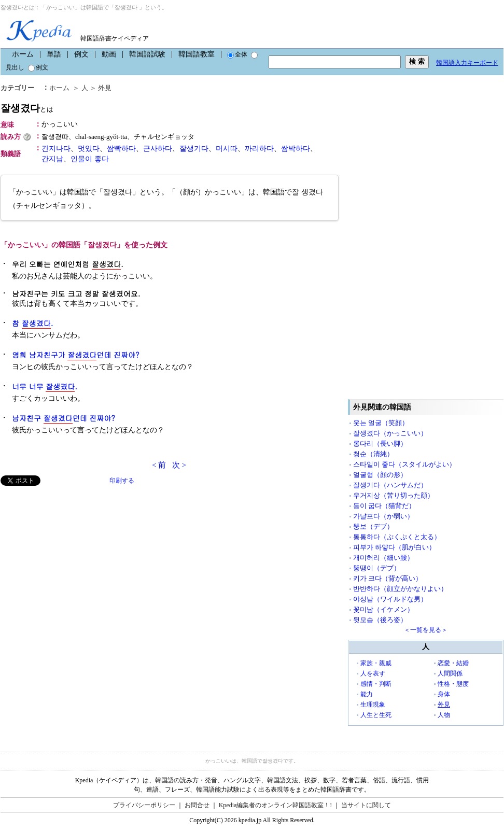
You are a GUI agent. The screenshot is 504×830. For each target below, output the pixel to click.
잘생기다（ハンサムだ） (390, 485)
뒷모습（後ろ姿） (380, 620)
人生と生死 (376, 715)
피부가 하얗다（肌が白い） (394, 547)
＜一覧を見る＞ (426, 630)
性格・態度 (453, 684)
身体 (444, 694)
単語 (54, 54)
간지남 (52, 159)
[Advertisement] (78, 558)
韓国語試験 (147, 54)
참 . (32, 323)
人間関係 (450, 673)
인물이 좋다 (90, 159)
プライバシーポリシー (144, 805)
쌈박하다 (296, 149)
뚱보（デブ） (373, 526)
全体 (237, 54)
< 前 (159, 465)
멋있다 (89, 149)
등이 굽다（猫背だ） (384, 506)
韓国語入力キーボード (467, 63)
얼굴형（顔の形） (380, 475)
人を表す (373, 673)
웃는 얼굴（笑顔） (381, 423)
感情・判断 (376, 684)
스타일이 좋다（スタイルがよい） (404, 464)
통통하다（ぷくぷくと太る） (397, 537)
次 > (179, 465)
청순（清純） (373, 454)
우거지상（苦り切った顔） (394, 495)
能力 (367, 694)
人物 (444, 715)
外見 (105, 88)
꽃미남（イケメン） (383, 609)
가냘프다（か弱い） (383, 516)
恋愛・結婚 (453, 663)
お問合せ (197, 805)
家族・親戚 (376, 663)
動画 (109, 54)
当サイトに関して (366, 805)
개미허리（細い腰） (383, 558)
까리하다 (259, 149)
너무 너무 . (45, 386)
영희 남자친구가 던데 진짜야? (76, 355)
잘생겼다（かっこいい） (390, 433)
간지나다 (56, 149)
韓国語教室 (197, 54)
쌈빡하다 (121, 149)
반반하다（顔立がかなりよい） (400, 589)
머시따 (227, 149)
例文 (81, 54)
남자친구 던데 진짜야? (64, 418)
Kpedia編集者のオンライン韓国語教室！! (276, 805)
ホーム (23, 54)
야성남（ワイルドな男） (390, 599)
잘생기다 (194, 149)
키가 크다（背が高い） (388, 578)
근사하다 (158, 149)
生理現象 (373, 705)
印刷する (122, 481)
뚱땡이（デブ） (377, 568)
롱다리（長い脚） (380, 444)
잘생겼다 (27, 108)
